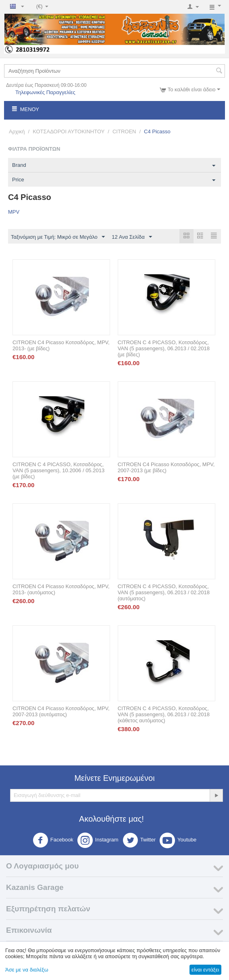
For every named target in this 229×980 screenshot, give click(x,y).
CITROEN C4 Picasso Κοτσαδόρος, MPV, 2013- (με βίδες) (61, 346)
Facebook (53, 841)
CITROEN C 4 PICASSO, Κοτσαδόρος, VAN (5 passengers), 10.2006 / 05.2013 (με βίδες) (58, 471)
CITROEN (124, 131)
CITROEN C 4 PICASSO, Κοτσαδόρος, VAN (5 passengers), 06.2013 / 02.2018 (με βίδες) (164, 349)
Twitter (139, 841)
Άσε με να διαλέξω (27, 970)
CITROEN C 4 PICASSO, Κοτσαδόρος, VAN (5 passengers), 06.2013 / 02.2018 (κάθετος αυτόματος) (164, 715)
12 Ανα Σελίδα (132, 237)
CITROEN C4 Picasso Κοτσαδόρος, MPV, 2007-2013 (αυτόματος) (61, 712)
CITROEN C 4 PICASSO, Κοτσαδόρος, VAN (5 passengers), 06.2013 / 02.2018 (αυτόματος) (164, 593)
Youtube (178, 841)
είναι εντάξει (205, 970)
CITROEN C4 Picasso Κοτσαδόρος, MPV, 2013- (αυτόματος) (61, 590)
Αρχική (17, 131)
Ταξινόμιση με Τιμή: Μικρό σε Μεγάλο (58, 237)
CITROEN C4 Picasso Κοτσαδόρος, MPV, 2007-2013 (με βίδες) (166, 468)
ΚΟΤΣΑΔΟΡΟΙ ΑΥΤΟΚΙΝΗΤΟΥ (69, 131)
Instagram (98, 841)
